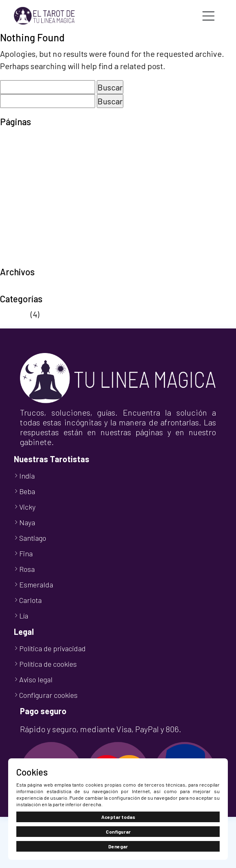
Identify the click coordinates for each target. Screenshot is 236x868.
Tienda (12, 248)
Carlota (30, 600)
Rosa (27, 569)
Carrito (12, 150)
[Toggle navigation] (209, 16)
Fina (26, 553)
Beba (27, 491)
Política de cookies (34, 199)
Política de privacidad (39, 211)
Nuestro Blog (23, 187)
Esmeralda (36, 585)
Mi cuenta (17, 174)
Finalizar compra (30, 162)
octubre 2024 (24, 287)
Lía (24, 616)
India (27, 476)
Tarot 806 (17, 223)
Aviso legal (19, 137)
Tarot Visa (18, 236)
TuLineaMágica (27, 260)
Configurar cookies (48, 695)
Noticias (14, 314)
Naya (27, 522)
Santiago (33, 538)
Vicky (27, 507)
